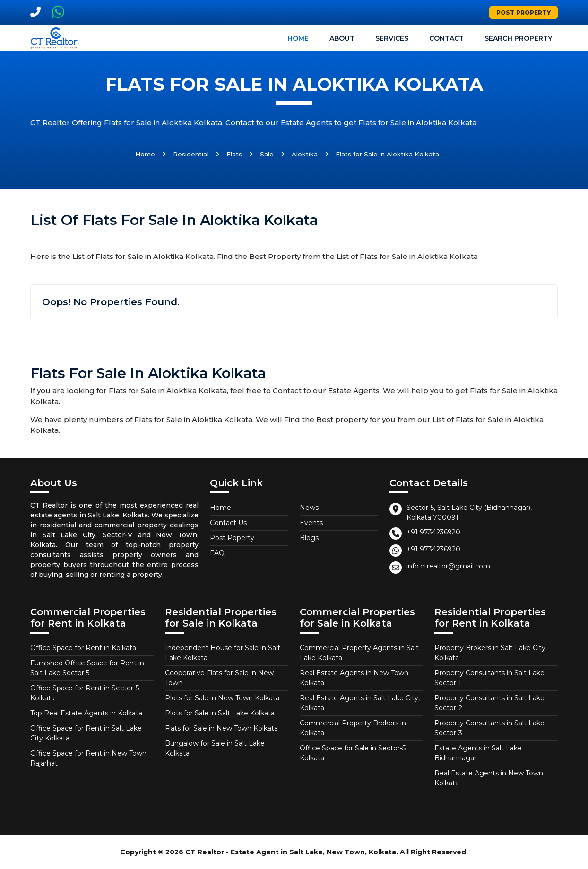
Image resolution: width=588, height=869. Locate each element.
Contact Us (228, 523)
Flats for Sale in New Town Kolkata (221, 728)
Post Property (523, 13)
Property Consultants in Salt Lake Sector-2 (489, 703)
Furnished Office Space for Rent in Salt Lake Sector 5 (87, 668)
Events (311, 523)
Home (298, 38)
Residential (191, 154)
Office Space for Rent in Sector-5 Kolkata (85, 693)
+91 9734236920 (433, 532)
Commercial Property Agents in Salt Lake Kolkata (359, 653)
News (309, 508)
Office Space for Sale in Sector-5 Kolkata (353, 753)
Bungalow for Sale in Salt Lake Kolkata (215, 748)
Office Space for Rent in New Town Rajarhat (88, 758)
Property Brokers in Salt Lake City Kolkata (490, 653)
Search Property (518, 38)
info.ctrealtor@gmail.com (448, 566)
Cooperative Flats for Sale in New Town (219, 678)
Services (392, 38)
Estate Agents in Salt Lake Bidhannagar (478, 753)
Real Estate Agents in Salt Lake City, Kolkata (360, 703)
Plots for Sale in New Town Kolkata (222, 698)
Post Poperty (232, 538)
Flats (234, 154)
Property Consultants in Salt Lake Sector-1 (489, 678)
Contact (446, 38)
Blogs (309, 538)
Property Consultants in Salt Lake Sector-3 (489, 728)
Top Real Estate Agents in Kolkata (86, 713)
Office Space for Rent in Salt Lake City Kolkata (86, 733)
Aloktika (305, 154)
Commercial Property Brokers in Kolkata (353, 728)
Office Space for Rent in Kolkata (83, 648)
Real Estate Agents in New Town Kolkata (354, 678)
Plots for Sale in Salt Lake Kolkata (220, 713)
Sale (267, 154)
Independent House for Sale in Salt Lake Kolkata (223, 653)
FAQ (217, 553)
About (342, 38)
